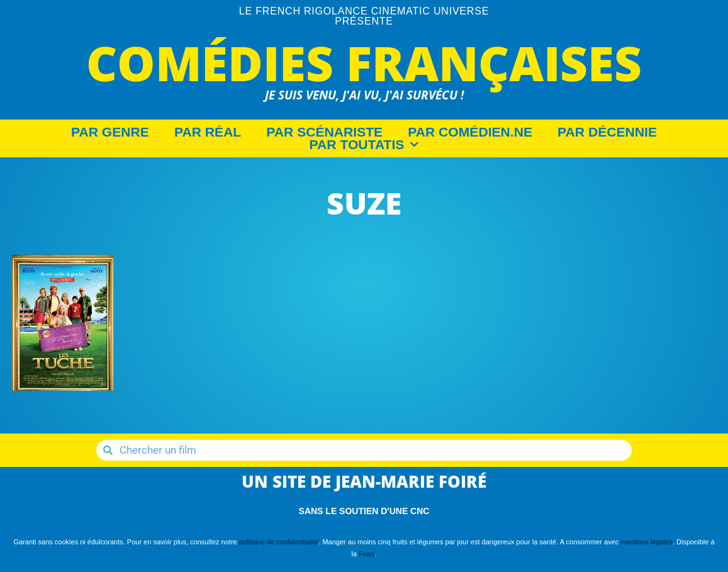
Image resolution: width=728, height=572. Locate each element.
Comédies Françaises (364, 63)
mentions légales (647, 542)
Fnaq (367, 554)
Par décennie (607, 132)
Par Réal (208, 132)
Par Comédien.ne (470, 132)
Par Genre (110, 132)
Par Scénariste (324, 132)
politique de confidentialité (279, 542)
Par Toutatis (364, 145)
